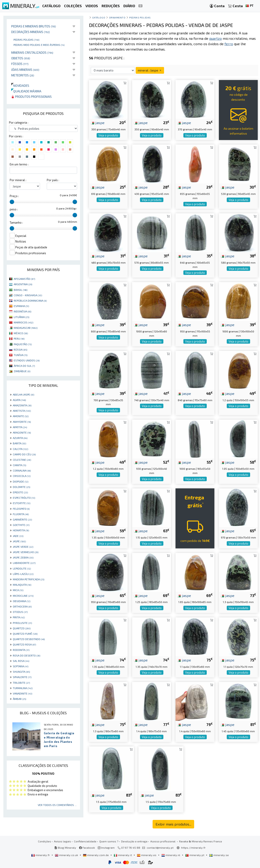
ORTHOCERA (22, 606)
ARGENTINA (23, 284)
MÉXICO (21, 333)
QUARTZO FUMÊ (25, 634)
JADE (18, 536)
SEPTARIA (21, 666)
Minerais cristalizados (32, 52)
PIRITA (19, 617)
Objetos (21, 58)
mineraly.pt (195, 855)
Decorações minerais (31, 32)
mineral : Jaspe (150, 70)
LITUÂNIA (21, 317)
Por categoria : (19, 122)
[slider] (12, 202)
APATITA (20, 427)
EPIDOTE (20, 492)
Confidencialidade (85, 841)
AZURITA (20, 438)
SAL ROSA (21, 661)
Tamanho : (16, 223)
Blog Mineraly (65, 848)
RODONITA (21, 650)
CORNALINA (22, 470)
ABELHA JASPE (23, 394)
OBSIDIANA (22, 601)
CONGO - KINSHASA (28, 295)
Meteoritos (23, 75)
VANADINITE (22, 693)
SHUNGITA (21, 672)
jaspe (98, 122)
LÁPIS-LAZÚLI (23, 574)
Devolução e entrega (134, 841)
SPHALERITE (22, 677)
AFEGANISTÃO (24, 279)
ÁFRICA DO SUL (24, 366)
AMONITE (21, 416)
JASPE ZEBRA (23, 557)
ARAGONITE (22, 432)
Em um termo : (19, 164)
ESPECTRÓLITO (24, 498)
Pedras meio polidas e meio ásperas (39, 45)
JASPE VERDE (23, 547)
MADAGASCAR (26, 328)
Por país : (53, 180)
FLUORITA (21, 514)
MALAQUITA (22, 585)
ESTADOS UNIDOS (27, 360)
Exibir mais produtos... (173, 824)
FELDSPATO (21, 509)
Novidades (20, 86)
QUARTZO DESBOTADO (29, 639)
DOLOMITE (21, 487)
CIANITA (19, 465)
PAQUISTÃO (23, 344)
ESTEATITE (22, 503)
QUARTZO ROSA (24, 644)
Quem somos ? (109, 841)
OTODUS (20, 612)
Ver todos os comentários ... (57, 805)
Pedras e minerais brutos (34, 26)
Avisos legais (62, 841)
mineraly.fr (41, 855)
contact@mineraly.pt (160, 848)
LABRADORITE (24, 563)
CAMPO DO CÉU (24, 454)
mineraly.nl (171, 855)
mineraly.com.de (96, 855)
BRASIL (21, 290)
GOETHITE (21, 525)
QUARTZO (22, 628)
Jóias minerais (25, 70)
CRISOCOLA (22, 476)
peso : (14, 209)
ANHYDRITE (22, 422)
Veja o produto (108, 135)
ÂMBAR (19, 699)
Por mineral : (18, 180)
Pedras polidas (26, 40)
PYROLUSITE (22, 623)
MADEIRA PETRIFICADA (29, 579)
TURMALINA (23, 688)
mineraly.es (147, 855)
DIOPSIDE (21, 481)
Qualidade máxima (26, 91)
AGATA (19, 400)
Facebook (87, 848)
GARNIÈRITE (22, 519)
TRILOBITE (21, 683)
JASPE (19, 541)
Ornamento (117, 17)
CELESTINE (22, 460)
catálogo (99, 17)
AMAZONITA (22, 405)
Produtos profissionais (31, 97)
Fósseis (20, 64)
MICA (18, 590)
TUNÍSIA (21, 355)
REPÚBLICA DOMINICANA (30, 300)
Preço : (14, 196)
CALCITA (20, 449)
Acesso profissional (163, 841)
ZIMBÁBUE (22, 371)
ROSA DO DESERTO (27, 655)
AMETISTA (22, 411)
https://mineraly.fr (193, 848)
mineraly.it (123, 855)
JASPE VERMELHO (26, 552)
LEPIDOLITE (22, 568)
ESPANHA (21, 306)
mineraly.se (219, 855)
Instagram (106, 848)
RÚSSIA (20, 349)
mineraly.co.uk (67, 855)
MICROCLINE (23, 596)
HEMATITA (21, 530)
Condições (44, 841)
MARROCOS (23, 322)
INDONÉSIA (22, 311)
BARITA (19, 443)
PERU (19, 338)
